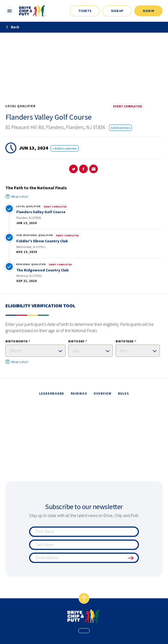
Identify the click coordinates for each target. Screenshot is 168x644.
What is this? (17, 196)
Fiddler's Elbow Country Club (42, 241)
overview (102, 393)
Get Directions (120, 128)
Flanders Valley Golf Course (41, 212)
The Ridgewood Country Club (43, 270)
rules (123, 393)
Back (12, 27)
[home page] (84, 616)
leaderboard (52, 393)
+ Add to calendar (65, 148)
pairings (79, 393)
